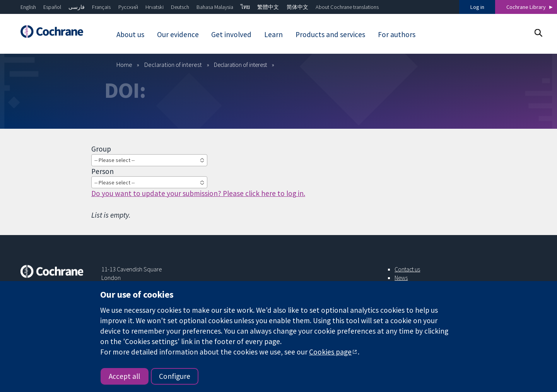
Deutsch (180, 7)
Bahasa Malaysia (215, 7)
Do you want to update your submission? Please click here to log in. (198, 193)
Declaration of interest (173, 65)
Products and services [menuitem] (330, 34)
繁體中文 (268, 7)
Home (124, 65)
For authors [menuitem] (397, 34)
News (401, 278)
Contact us (407, 269)
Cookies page (330, 352)
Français (101, 7)
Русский (128, 7)
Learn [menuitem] (273, 34)
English (28, 7)
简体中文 (297, 7)
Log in (477, 7)
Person (103, 171)
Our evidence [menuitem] (178, 34)
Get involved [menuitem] (231, 34)
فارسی (77, 7)
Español (52, 7)
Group (101, 149)
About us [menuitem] (130, 34)
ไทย (245, 7)
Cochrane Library (526, 7)
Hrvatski (155, 7)
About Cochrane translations (347, 7)
